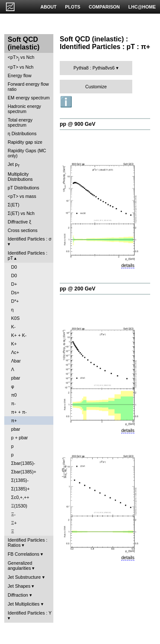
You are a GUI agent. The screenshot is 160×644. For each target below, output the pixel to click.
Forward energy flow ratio (28, 87)
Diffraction (18, 595)
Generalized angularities (20, 566)
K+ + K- (19, 335)
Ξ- (13, 514)
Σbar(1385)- (23, 463)
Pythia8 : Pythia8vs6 (94, 68)
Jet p (14, 165)
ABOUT (49, 7)
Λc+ (15, 352)
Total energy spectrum (20, 122)
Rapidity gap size (25, 142)
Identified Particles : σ (30, 239)
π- (13, 403)
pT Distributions (23, 188)
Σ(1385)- (20, 480)
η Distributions (22, 133)
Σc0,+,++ (20, 497)
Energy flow (20, 75)
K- (13, 327)
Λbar (16, 361)
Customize (96, 87)
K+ (14, 344)
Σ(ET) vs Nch (21, 213)
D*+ (15, 301)
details (128, 265)
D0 (14, 267)
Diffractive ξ (19, 222)
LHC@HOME (142, 7)
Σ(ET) (13, 205)
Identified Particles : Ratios (28, 542)
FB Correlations (23, 554)
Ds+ (15, 293)
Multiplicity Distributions (20, 177)
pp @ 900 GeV (78, 124)
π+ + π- (19, 412)
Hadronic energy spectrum (24, 109)
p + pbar (19, 438)
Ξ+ (14, 523)
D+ (14, 284)
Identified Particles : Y (30, 613)
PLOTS (73, 7)
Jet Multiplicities (24, 604)
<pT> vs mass (22, 196)
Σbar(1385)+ (24, 472)
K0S (15, 318)
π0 (14, 395)
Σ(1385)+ (20, 489)
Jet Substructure (24, 577)
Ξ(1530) (19, 506)
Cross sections (23, 230)
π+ (14, 421)
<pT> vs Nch (21, 58)
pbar (16, 378)
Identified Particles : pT (28, 255)
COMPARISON (104, 7)
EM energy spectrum (29, 98)
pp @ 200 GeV (78, 289)
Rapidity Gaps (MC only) (27, 153)
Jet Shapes (19, 586)
